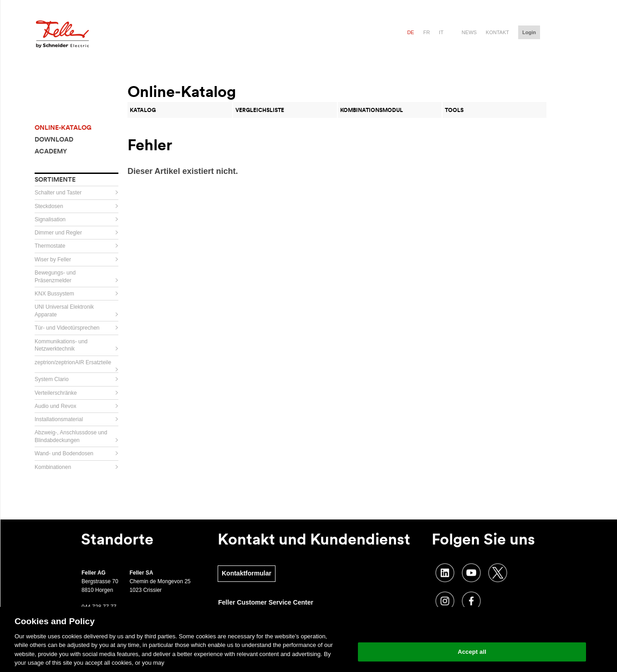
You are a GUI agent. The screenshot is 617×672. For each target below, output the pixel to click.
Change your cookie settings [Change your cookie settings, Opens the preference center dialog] (472, 629)
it (441, 32)
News (469, 32)
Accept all (472, 652)
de (410, 32)
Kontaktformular (247, 573)
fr (426, 32)
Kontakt (497, 32)
